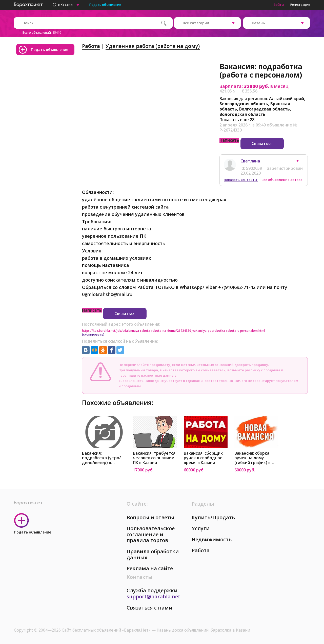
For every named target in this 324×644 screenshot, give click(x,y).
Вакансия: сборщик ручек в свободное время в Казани (203, 458)
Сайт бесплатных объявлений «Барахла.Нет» (107, 630)
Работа (91, 46)
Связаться (262, 143)
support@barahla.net (153, 596)
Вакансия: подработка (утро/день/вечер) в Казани (101, 458)
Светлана (250, 161)
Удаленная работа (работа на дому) (153, 46)
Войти (279, 5)
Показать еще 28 (237, 120)
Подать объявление (105, 5)
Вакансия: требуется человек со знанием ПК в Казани (154, 458)
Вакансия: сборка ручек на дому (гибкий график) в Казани (252, 458)
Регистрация (300, 5)
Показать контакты (241, 180)
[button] (300, 162)
